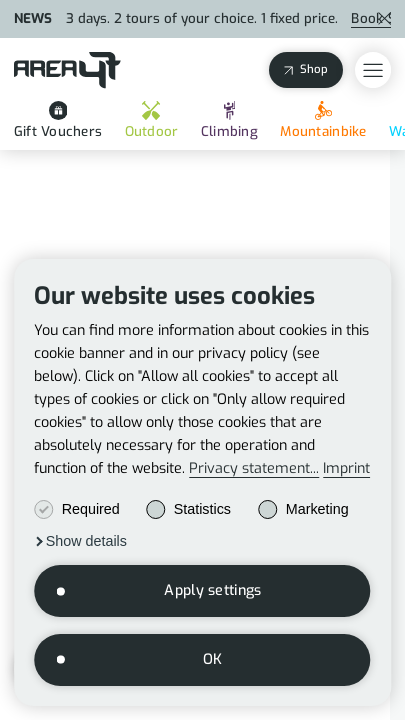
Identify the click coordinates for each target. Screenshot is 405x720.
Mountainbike (323, 120)
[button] (80, 541)
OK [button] (213, 659)
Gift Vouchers (58, 120)
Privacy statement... (254, 469)
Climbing (229, 120)
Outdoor (152, 120)
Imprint (346, 469)
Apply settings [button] (212, 590)
